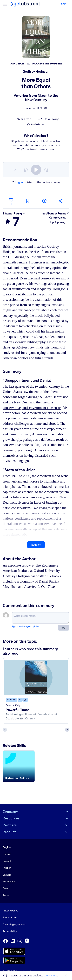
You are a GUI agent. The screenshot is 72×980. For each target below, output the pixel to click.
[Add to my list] (44, 201)
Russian (7, 868)
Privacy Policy (10, 911)
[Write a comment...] (40, 618)
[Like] (11, 201)
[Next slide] (67, 730)
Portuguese (9, 882)
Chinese (7, 875)
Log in (19, 182)
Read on (36, 545)
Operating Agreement (14, 924)
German (7, 854)
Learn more (50, 975)
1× (15, 170)
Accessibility (10, 931)
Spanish (7, 861)
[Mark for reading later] (28, 201)
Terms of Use (10, 918)
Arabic (6, 895)
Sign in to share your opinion (25, 626)
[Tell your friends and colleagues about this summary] (61, 201)
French (6, 888)
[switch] (36, 170)
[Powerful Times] (36, 678)
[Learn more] (24, 213)
